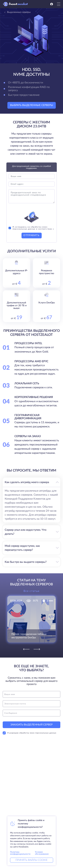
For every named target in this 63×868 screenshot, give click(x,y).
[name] (32, 694)
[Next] (37, 649)
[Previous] (26, 649)
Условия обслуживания (42, 853)
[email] (32, 704)
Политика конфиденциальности (20, 853)
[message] (32, 713)
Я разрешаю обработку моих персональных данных (29, 733)
